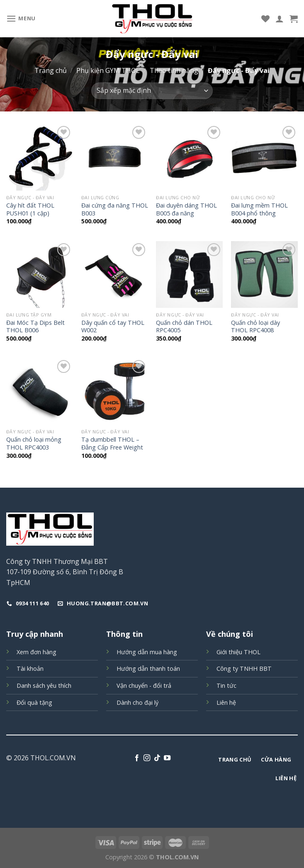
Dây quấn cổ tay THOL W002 (113, 327)
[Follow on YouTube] (167, 758)
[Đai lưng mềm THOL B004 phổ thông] (264, 157)
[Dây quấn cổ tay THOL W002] (115, 274)
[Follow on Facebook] (137, 758)
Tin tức (226, 685)
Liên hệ (226, 702)
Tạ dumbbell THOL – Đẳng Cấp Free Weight (112, 444)
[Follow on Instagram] (147, 758)
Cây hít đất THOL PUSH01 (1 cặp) (30, 209)
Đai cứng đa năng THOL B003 (115, 209)
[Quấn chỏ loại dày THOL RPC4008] (264, 274)
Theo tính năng (174, 70)
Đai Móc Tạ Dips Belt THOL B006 (35, 327)
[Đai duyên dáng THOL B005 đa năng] (189, 157)
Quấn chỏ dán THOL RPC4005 (184, 327)
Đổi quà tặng (34, 702)
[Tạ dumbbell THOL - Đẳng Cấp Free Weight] (115, 391)
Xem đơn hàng (36, 652)
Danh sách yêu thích (44, 685)
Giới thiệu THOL (238, 652)
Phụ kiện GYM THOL (108, 70)
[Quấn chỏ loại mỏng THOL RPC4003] (40, 391)
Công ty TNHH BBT (244, 669)
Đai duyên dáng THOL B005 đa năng (186, 209)
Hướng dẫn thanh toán (148, 669)
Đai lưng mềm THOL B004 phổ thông (259, 209)
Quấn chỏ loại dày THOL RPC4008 (255, 327)
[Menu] (21, 18)
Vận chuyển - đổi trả (144, 685)
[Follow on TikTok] (157, 758)
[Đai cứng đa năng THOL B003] (115, 157)
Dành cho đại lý (137, 702)
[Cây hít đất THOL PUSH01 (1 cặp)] (40, 157)
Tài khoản (30, 669)
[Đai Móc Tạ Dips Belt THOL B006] (40, 274)
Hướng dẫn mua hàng (147, 652)
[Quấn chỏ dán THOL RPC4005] (189, 274)
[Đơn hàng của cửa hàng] (152, 91)
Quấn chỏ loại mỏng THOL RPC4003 (34, 444)
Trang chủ (51, 70)
